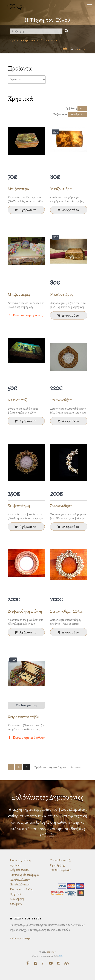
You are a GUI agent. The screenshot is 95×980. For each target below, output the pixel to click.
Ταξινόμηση (60, 114)
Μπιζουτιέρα (18, 189)
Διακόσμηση (17, 899)
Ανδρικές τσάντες (20, 870)
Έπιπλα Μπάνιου (20, 885)
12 (81, 108)
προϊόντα (74, 49)
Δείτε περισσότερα (21, 938)
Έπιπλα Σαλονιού (20, 880)
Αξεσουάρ (16, 865)
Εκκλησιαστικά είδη (21, 889)
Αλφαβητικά (76, 114)
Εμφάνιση (71, 108)
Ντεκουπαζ (17, 400)
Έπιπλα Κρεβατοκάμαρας (25, 875)
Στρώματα (16, 904)
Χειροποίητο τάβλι (23, 717)
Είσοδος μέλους (49, 40)
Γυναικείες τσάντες (21, 860)
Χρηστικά (16, 894)
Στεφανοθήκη (61, 400)
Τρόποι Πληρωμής (60, 870)
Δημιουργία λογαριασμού (24, 40)
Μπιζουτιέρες (19, 294)
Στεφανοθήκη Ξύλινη (25, 611)
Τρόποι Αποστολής (61, 860)
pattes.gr (51, 952)
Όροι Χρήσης (57, 865)
